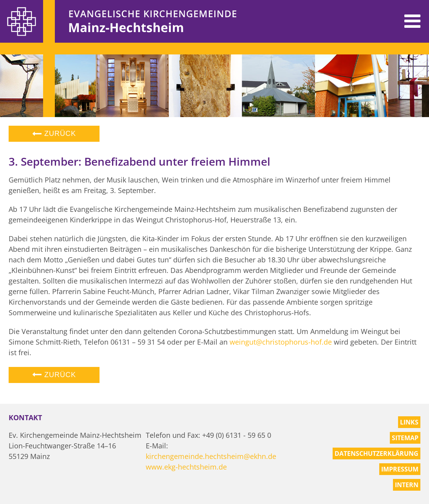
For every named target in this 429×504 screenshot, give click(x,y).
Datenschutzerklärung (377, 453)
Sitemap (405, 438)
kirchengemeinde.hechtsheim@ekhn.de (211, 456)
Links (409, 422)
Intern (407, 485)
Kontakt (25, 417)
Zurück (54, 134)
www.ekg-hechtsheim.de (186, 467)
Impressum (400, 469)
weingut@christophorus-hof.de (281, 342)
